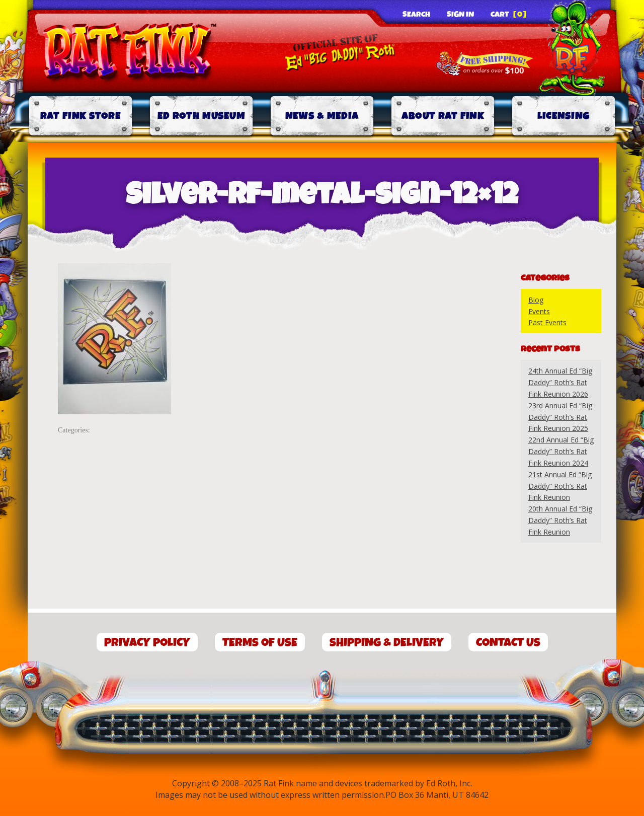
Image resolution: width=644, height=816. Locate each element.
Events (539, 311)
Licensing (564, 116)
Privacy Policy (147, 643)
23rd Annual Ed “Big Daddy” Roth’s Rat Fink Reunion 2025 (560, 417)
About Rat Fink (443, 116)
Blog (536, 300)
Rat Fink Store (80, 116)
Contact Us (508, 643)
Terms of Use (260, 643)
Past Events (547, 322)
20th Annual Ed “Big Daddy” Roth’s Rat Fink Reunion (560, 520)
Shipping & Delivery (387, 643)
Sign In (460, 15)
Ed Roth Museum (201, 116)
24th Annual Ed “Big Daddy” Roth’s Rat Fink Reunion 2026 (560, 382)
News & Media (322, 116)
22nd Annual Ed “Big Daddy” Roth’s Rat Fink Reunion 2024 (561, 451)
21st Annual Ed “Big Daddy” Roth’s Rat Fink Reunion (560, 486)
